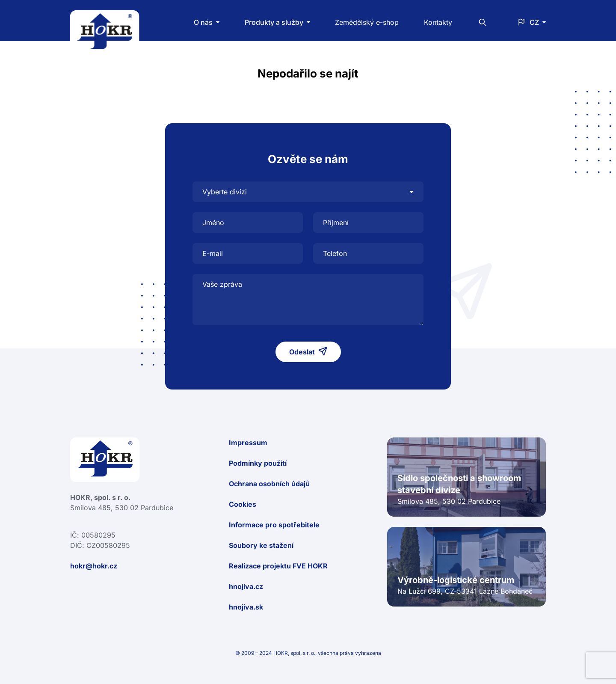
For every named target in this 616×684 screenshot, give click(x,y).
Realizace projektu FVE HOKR (278, 566)
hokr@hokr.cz (94, 566)
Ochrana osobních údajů (269, 484)
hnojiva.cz (246, 586)
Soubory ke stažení (261, 545)
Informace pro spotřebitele (274, 525)
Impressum (248, 443)
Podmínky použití (258, 463)
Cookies (243, 504)
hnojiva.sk (246, 607)
